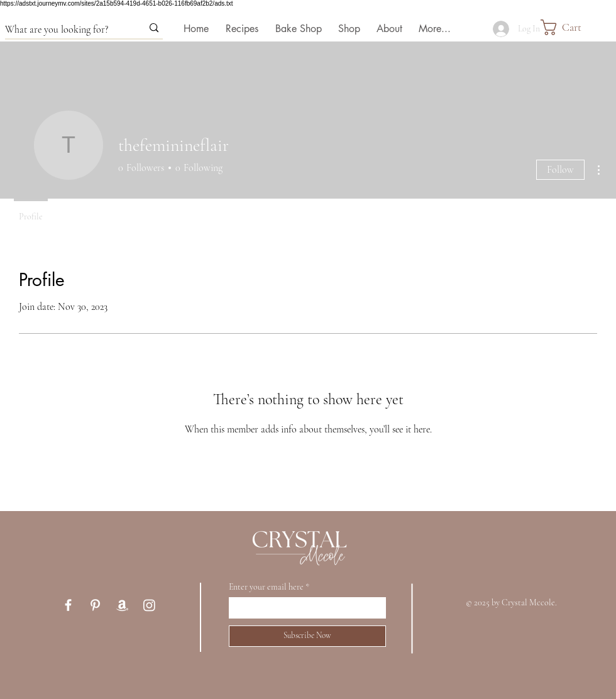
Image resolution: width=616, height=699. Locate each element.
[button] (578, 27)
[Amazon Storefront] (122, 605)
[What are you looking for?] (64, 30)
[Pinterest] (95, 605)
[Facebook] (68, 605)
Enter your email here (266, 587)
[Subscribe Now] (307, 636)
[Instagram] (149, 605)
